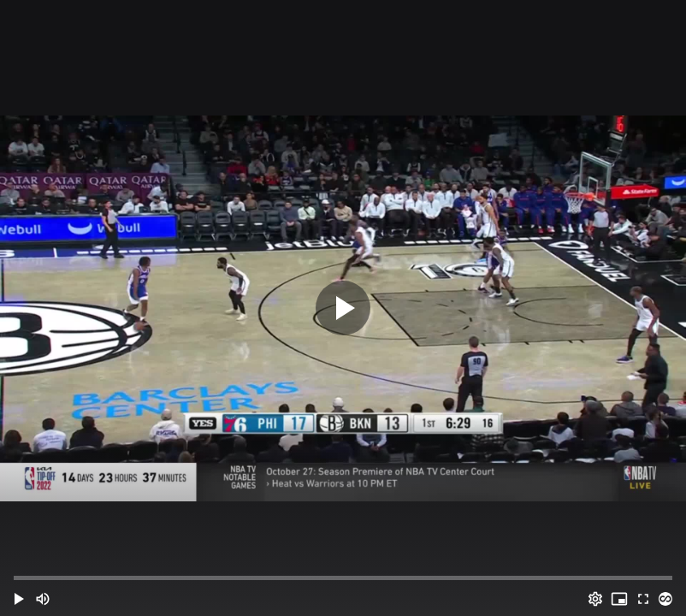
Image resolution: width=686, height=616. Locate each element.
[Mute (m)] (43, 599)
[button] (19, 599)
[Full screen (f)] (643, 599)
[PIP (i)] (619, 599)
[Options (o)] (595, 599)
